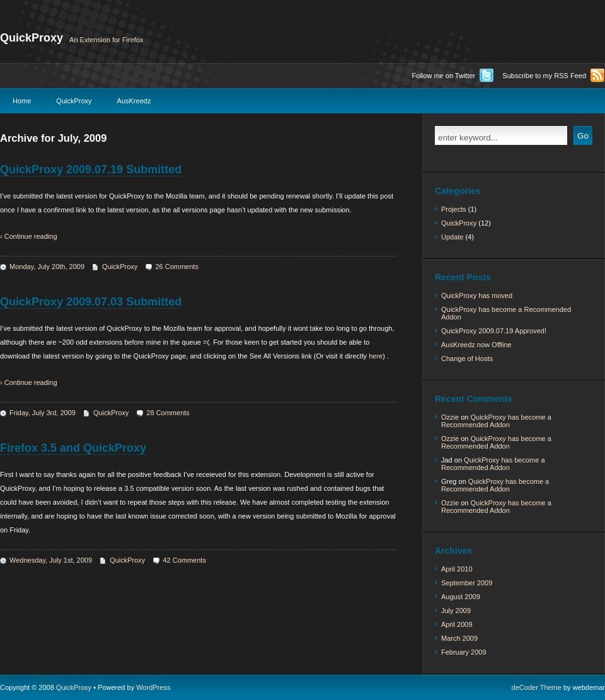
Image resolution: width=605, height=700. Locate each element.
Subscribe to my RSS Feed (544, 76)
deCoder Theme (537, 687)
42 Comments (184, 560)
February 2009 (464, 652)
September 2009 (467, 583)
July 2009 (456, 611)
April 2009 (457, 624)
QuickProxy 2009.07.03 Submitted (91, 302)
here (376, 356)
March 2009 (459, 638)
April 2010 (457, 569)
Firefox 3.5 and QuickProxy (73, 448)
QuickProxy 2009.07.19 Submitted (91, 169)
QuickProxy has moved (477, 295)
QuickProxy (32, 38)
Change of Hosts (467, 359)
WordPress (153, 687)
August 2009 (461, 597)
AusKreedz (134, 101)
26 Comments (176, 267)
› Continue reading (29, 236)
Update (452, 237)
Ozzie (450, 417)
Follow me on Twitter (444, 76)
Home (22, 101)
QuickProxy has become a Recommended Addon (506, 313)
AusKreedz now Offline (476, 345)
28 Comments (168, 413)
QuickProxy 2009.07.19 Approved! (494, 331)
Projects (454, 209)
